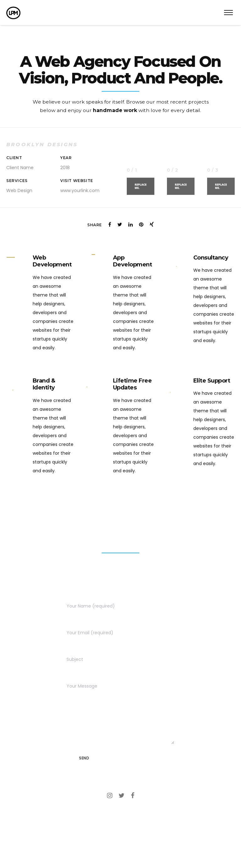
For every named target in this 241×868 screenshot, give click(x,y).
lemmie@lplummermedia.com (120, 838)
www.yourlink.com (80, 187)
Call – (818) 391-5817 (120, 817)
